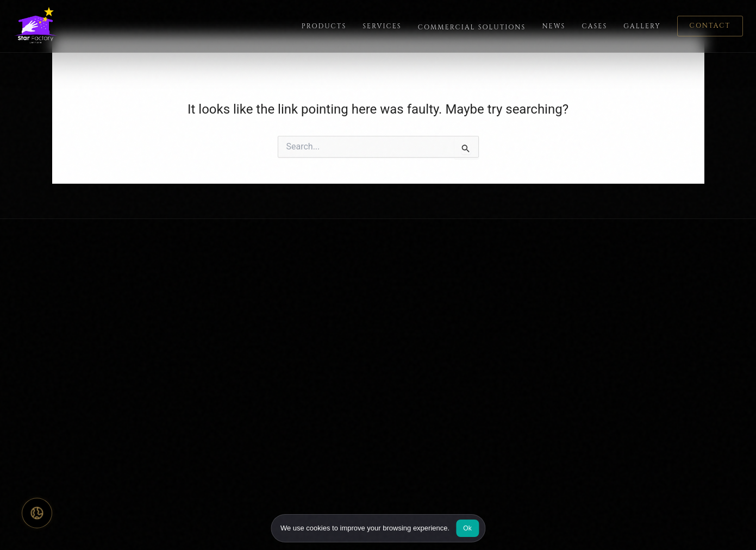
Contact (710, 26)
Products (324, 26)
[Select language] (37, 513)
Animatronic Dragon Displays (512, 430)
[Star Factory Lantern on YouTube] (80, 365)
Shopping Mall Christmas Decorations (505, 367)
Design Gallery (348, 310)
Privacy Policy (657, 526)
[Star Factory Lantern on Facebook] (24, 365)
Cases (594, 26)
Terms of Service (717, 526)
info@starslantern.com (649, 370)
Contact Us (342, 329)
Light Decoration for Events (509, 310)
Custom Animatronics (499, 411)
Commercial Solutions (472, 27)
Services (382, 26)
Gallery (642, 26)
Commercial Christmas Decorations (501, 335)
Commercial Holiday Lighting (512, 392)
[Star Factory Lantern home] (39, 26)
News (554, 26)
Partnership (342, 348)
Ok (467, 528)
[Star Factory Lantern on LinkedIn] (109, 365)
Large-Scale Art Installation (509, 449)
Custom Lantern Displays (505, 290)
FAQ (329, 290)
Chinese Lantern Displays (506, 468)
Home (207, 290)
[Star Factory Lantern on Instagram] (52, 365)
